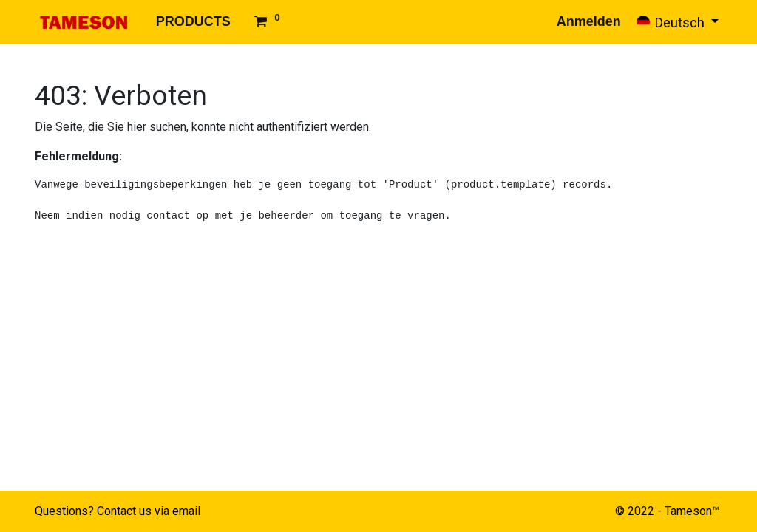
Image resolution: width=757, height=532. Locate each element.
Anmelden (589, 21)
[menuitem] (193, 22)
